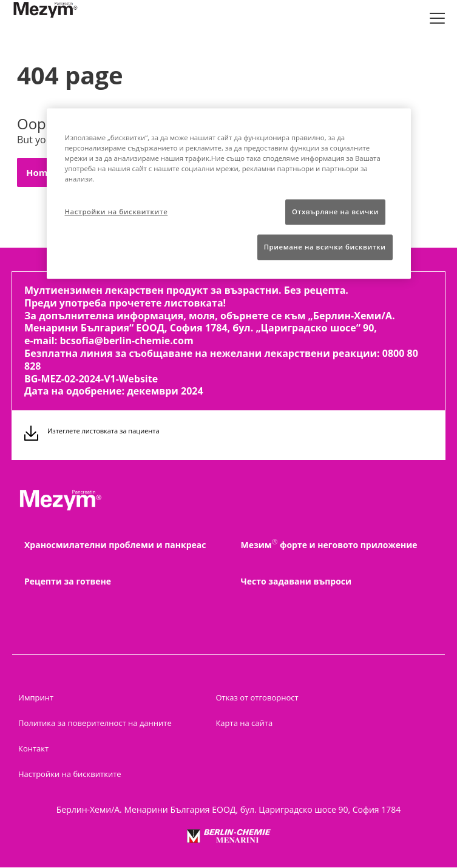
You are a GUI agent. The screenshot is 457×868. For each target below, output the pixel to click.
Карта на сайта (244, 723)
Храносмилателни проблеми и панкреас (115, 545)
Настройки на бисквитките (70, 774)
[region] (229, 193)
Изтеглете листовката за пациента (103, 431)
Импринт (36, 697)
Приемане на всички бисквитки (325, 247)
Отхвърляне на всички (335, 212)
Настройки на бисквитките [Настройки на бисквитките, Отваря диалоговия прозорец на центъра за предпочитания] (117, 212)
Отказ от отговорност (257, 697)
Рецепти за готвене (68, 581)
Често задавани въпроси (296, 581)
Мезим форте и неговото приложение (329, 545)
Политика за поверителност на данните (95, 723)
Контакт (33, 748)
